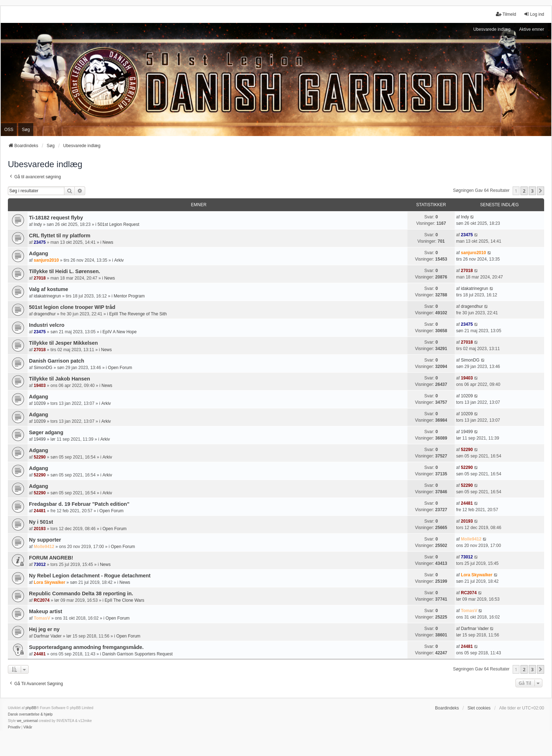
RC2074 (41, 600)
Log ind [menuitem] (534, 14)
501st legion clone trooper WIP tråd (72, 307)
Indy (38, 224)
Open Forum (120, 368)
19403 (40, 386)
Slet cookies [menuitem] (479, 708)
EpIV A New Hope (120, 332)
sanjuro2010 (46, 260)
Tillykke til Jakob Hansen (60, 379)
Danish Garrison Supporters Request (138, 654)
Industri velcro (47, 325)
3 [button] (532, 191)
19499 (40, 439)
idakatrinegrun (47, 296)
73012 (40, 564)
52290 (40, 457)
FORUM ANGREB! (51, 558)
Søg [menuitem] (26, 130)
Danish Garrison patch (57, 361)
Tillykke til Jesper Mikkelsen (63, 343)
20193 (40, 529)
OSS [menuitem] (9, 130)
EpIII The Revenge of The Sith (138, 314)
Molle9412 (44, 547)
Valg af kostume (49, 289)
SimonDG (43, 368)
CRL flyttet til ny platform (60, 236)
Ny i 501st (41, 522)
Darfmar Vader (48, 636)
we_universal (27, 721)
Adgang (39, 253)
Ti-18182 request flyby (56, 218)
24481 (40, 511)
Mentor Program (129, 296)
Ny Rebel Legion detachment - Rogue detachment (90, 576)
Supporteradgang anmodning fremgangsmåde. (86, 647)
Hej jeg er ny (44, 629)
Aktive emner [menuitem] (532, 29)
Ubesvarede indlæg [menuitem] (492, 29)
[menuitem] (14, 727)
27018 (40, 278)
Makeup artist (46, 611)
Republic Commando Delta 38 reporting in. (81, 593)
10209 (40, 403)
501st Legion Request (118, 224)
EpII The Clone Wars (124, 600)
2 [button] (524, 191)
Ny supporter (45, 540)
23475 (40, 242)
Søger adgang (46, 432)
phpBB (31, 708)
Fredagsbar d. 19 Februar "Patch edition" (79, 504)
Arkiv (119, 260)
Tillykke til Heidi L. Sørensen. (65, 271)
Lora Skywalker (49, 582)
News (108, 242)
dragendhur (45, 314)
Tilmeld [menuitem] (506, 14)
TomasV (42, 618)
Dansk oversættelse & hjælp (30, 714)
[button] (541, 191)
